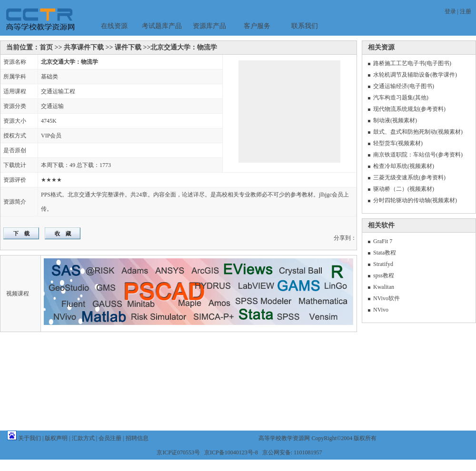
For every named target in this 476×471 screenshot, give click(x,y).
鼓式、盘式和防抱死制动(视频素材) (418, 132)
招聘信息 (137, 438)
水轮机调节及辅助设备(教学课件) (415, 75)
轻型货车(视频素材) (398, 143)
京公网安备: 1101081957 (292, 452)
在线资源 (114, 26)
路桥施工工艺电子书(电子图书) (412, 63)
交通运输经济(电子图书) (404, 86)
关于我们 (30, 438)
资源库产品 (209, 26)
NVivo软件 (387, 298)
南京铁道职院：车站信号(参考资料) (418, 155)
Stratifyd (383, 264)
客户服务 (257, 26)
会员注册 (110, 438)
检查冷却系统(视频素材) (404, 166)
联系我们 (305, 26)
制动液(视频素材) (395, 120)
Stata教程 (385, 253)
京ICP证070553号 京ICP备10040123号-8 (207, 452)
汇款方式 (83, 438)
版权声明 (56, 438)
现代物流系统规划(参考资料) (409, 109)
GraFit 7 (383, 241)
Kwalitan (384, 287)
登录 (450, 11)
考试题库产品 (162, 26)
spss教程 (384, 275)
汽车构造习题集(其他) (401, 98)
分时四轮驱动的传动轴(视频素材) (415, 200)
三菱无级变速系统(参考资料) (409, 177)
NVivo (381, 310)
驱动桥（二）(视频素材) (404, 189)
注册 (466, 11)
